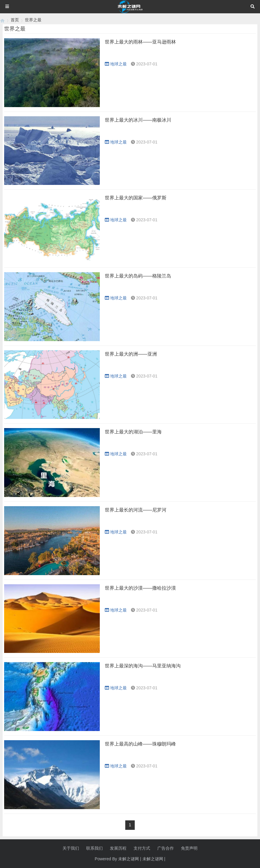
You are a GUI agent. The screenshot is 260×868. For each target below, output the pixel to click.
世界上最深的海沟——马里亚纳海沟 (143, 666)
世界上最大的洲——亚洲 (131, 354)
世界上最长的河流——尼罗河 (136, 510)
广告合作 (166, 848)
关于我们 (71, 848)
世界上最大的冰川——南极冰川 (138, 120)
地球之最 (116, 64)
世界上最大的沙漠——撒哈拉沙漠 (140, 588)
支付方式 (142, 848)
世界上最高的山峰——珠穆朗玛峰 (140, 744)
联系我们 (94, 848)
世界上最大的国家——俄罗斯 (136, 198)
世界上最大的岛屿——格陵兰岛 (138, 276)
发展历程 (118, 848)
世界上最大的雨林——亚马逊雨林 (140, 42)
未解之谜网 (153, 859)
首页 (15, 20)
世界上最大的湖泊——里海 (133, 432)
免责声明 (189, 848)
